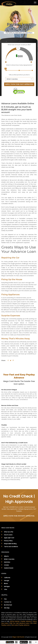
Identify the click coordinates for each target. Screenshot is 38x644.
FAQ (5, 599)
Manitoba (7, 562)
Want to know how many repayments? (19, 65)
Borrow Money (15, 621)
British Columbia (9, 559)
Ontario (6, 565)
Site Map (7, 608)
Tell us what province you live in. (19, 75)
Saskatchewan (9, 568)
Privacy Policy (8, 541)
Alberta (6, 556)
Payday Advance (26, 621)
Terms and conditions (11, 547)
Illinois (6, 584)
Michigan (7, 586)
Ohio (6, 589)
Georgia (7, 581)
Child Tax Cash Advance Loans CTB (21, 623)
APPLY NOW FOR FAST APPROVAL (19, 84)
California (7, 578)
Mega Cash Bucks (18, 637)
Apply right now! (9, 538)
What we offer (9, 532)
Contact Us (8, 602)
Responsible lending (10, 544)
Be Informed (8, 605)
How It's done (8, 535)
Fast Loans (15, 625)
